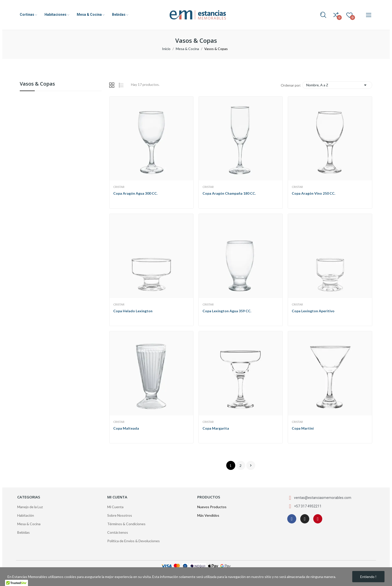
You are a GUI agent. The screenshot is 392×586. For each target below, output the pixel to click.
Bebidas (23, 532)
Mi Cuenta (115, 507)
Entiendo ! (368, 577)
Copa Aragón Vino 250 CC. (313, 193)
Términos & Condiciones (126, 524)
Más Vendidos (208, 515)
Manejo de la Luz (30, 507)
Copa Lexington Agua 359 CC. (227, 311)
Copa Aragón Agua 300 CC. (135, 193)
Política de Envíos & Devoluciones (133, 541)
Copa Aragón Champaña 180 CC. (229, 193)
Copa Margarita (216, 428)
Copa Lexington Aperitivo (313, 311)
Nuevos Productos (212, 507)
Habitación (26, 515)
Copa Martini (303, 428)
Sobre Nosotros (120, 515)
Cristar (119, 187)
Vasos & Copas (37, 84)
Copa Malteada (126, 428)
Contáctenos (118, 532)
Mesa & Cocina (29, 524)
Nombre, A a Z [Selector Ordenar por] (337, 85)
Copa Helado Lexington (133, 311)
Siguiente (251, 465)
